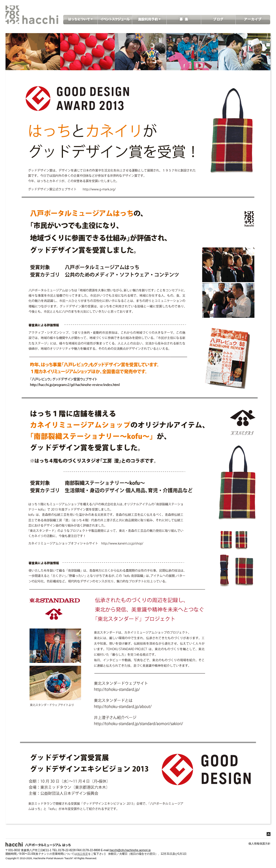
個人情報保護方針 (259, 844)
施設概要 (83, 854)
